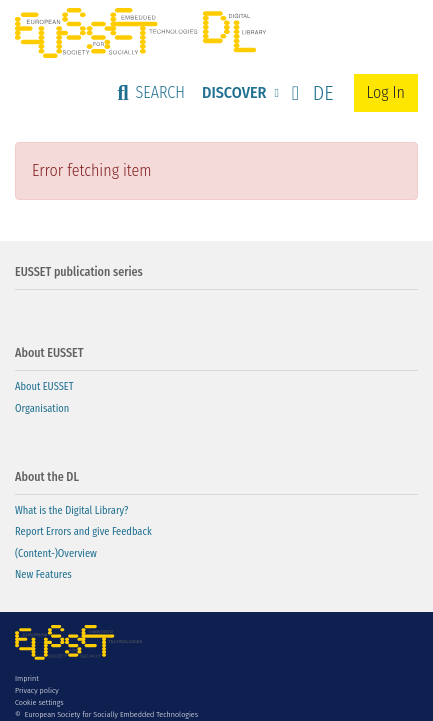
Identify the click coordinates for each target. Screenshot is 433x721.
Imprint (27, 678)
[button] (308, 93)
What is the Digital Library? (71, 510)
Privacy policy (37, 690)
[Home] (140, 33)
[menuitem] (238, 93)
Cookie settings (39, 702)
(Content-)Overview (56, 553)
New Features (43, 574)
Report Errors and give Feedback (83, 531)
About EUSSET (44, 386)
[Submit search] (150, 93)
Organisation (42, 408)
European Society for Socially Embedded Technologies (111, 714)
